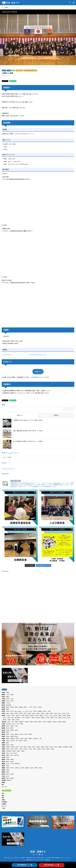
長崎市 (8, 772)
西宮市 (12, 749)
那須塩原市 (9, 705)
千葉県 (3, 713)
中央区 (18, 720)
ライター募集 (48, 858)
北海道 (3, 693)
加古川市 (26, 749)
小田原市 (27, 722)
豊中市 (34, 747)
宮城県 (3, 701)
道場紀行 (23, 858)
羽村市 (60, 716)
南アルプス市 (16, 724)
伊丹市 (44, 749)
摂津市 (47, 747)
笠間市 (25, 707)
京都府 (3, 745)
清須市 (22, 739)
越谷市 (20, 711)
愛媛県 (3, 764)
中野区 (64, 716)
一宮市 (40, 739)
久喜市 (8, 711)
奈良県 (3, 751)
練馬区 (69, 716)
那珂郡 (12, 707)
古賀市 (32, 768)
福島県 (3, 703)
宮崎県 (3, 778)
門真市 (29, 747)
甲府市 (22, 724)
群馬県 (3, 709)
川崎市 (45, 722)
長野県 (3, 726)
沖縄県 (3, 782)
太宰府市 (17, 768)
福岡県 (3, 768)
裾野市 (16, 734)
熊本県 (3, 774)
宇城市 (12, 774)
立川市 (51, 716)
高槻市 (71, 747)
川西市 (21, 749)
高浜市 (26, 739)
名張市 (8, 741)
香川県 (3, 762)
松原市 (51, 747)
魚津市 (16, 730)
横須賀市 (21, 722)
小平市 (23, 718)
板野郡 (12, 759)
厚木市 (36, 722)
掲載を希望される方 (31, 858)
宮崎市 (8, 778)
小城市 (8, 770)
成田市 (29, 713)
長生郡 (43, 713)
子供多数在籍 (19, 70)
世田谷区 (32, 716)
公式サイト (38, 371)
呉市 (12, 753)
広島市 (4, 70)
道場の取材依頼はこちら (51, 865)
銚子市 (25, 713)
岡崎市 (31, 739)
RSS (42, 854)
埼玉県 (3, 711)
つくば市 (30, 707)
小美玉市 (40, 707)
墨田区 (41, 716)
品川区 (5, 718)
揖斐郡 (12, 736)
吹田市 (25, 747)
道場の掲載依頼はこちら (25, 865)
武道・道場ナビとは (9, 858)
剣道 (13, 70)
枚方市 (17, 747)
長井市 (8, 699)
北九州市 (22, 768)
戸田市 (35, 711)
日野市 (13, 716)
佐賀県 (3, 770)
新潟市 (12, 728)
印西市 (38, 713)
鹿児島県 (4, 780)
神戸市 (35, 749)
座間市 (64, 722)
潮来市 (16, 707)
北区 (56, 718)
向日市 (8, 745)
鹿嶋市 (8, 707)
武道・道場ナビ (38, 851)
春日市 (12, 768)
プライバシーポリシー (39, 860)
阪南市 (60, 747)
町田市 (27, 716)
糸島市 (8, 768)
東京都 (3, 716)
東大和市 (38, 718)
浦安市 (12, 713)
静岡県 (3, 734)
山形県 (3, 699)
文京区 (69, 718)
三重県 (3, 741)
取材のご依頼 (40, 858)
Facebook (39, 854)
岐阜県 (3, 736)
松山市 (8, 764)
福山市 (15, 753)
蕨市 (16, 711)
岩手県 (3, 697)
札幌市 (8, 693)
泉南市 (13, 747)
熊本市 (8, 774)
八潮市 (49, 711)
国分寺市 (28, 718)
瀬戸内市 (17, 755)
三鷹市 (33, 718)
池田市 (43, 747)
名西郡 (8, 759)
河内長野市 (66, 747)
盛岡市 (8, 697)
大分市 (8, 776)
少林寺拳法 (4, 802)
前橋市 (8, 709)
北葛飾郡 (40, 711)
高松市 (8, 762)
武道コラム (17, 858)
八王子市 (46, 716)
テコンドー (4, 806)
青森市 (12, 695)
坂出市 (12, 762)
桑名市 (21, 741)
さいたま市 (25, 711)
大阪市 (38, 747)
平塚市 (16, 722)
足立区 (64, 718)
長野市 (12, 726)
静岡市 (31, 734)
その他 (3, 808)
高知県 (3, 766)
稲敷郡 (21, 707)
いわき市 (8, 703)
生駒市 (23, 751)
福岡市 (36, 768)
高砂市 (16, 749)
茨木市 (56, 747)
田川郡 (40, 768)
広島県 (9, 70)
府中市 (37, 716)
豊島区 (5, 720)
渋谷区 (9, 718)
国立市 (55, 716)
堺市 (21, 747)
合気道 (3, 800)
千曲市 (16, 726)
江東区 (23, 716)
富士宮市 (21, 734)
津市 (17, 741)
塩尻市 (8, 726)
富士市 (26, 734)
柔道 (3, 796)
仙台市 (8, 701)
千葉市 (51, 713)
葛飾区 (43, 718)
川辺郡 (52, 749)
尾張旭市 (13, 739)
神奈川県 (4, 722)
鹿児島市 (9, 780)
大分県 (3, 776)
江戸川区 (47, 718)
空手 (3, 794)
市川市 (63, 713)
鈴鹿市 (25, 741)
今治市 (12, 764)
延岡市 (12, 778)
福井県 (3, 732)
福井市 (8, 732)
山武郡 (47, 713)
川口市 (31, 711)
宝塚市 (8, 749)
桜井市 (14, 751)
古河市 (35, 707)
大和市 (9, 722)
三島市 (12, 734)
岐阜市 (16, 736)
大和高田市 (9, 751)
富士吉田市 (9, 724)
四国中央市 (17, 764)
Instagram (34, 854)
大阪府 (3, 747)
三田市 (31, 749)
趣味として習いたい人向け (30, 70)
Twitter (37, 854)
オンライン (4, 787)
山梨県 (3, 724)
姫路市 (48, 749)
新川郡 (8, 730)
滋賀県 (3, 743)
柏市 (60, 713)
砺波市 (12, 730)
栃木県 (3, 705)
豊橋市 (8, 739)
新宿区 (60, 718)
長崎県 (3, 772)
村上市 (8, 728)
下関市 (8, 757)
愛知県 (3, 739)
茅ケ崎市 (59, 722)
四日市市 (13, 741)
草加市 (45, 711)
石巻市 (12, 701)
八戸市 (8, 695)
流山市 (56, 713)
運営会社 (48, 860)
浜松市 (8, 734)
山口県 (3, 757)
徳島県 (3, 759)
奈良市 (18, 751)
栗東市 (8, 743)
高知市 (8, 766)
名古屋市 (35, 739)
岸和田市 (8, 747)
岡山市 (12, 755)
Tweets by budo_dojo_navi (8, 469)
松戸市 (68, 713)
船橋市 (8, 713)
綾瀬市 (54, 722)
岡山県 (3, 755)
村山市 (12, 699)
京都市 (12, 745)
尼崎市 (39, 749)
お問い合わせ (29, 860)
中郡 (13, 722)
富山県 (3, 730)
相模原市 (50, 722)
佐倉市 (34, 713)
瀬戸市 (17, 739)
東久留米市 (18, 718)
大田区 (9, 720)
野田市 (16, 713)
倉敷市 (8, 755)
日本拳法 (4, 804)
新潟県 (3, 728)
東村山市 (18, 716)
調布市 (52, 718)
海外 (3, 785)
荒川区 (13, 720)
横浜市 (40, 722)
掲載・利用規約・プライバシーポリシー (61, 858)
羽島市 (8, 736)
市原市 (21, 713)
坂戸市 (12, 711)
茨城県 (3, 707)
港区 (13, 718)
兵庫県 (3, 749)
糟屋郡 (27, 768)
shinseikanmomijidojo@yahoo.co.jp (38, 355)
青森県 (3, 695)
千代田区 (8, 716)
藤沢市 (32, 722)
